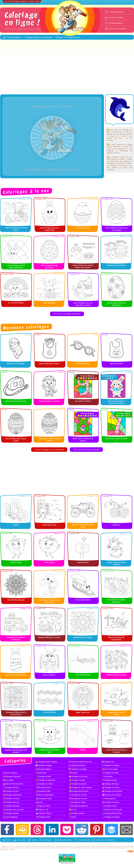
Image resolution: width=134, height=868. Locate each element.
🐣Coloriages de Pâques (111, 784)
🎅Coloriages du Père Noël (78, 776)
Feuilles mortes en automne (116, 675)
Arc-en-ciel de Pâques (16, 303)
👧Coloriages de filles (43, 791)
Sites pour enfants (67, 863)
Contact (34, 840)
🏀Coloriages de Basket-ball (45, 780)
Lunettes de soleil (83, 364)
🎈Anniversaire (107, 776)
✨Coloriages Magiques (43, 769)
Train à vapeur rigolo (83, 600)
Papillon (16, 525)
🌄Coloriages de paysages (78, 769)
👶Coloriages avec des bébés (112, 791)
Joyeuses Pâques (49, 712)
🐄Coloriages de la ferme (44, 784)
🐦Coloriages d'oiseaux (11, 788)
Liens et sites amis (84, 840)
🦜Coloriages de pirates (11, 813)
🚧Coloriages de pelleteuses (79, 806)
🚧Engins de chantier (43, 806)
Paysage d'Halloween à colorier (49, 637)
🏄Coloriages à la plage (77, 780)
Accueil (9, 840)
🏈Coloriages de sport (110, 780)
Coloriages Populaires (116, 12)
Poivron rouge (16, 562)
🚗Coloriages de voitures (77, 802)
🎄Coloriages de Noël (43, 776)
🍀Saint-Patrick (41, 773)
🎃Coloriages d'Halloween (12, 776)
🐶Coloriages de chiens (11, 791)
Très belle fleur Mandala (16, 600)
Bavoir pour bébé (116, 364)
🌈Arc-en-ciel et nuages (110, 769)
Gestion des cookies (65, 840)
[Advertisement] (26, 67)
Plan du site (21, 840)
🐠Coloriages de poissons (78, 784)
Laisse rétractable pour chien (16, 401)
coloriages (130, 846)
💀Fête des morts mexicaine (112, 795)
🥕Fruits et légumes (109, 799)
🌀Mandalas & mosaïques (110, 765)
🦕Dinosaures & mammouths (112, 810)
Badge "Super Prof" (83, 712)
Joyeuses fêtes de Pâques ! (116, 265)
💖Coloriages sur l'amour (11, 799)
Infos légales (47, 840)
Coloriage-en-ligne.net (14, 37)
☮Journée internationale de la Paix (80, 762)
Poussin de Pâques (83, 228)
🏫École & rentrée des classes (13, 784)
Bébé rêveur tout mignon (16, 364)
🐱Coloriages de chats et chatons (80, 788)
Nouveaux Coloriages (116, 17)
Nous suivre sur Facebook (118, 29)
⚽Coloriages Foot (108, 762)
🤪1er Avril (73, 810)
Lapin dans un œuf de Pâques (16, 675)
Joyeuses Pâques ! (49, 675)
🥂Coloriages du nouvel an (78, 799)
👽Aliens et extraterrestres (45, 795)
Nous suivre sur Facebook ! (105, 840)
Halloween (116, 525)
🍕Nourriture (73, 773)
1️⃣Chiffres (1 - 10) (42, 810)
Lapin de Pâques (49, 303)
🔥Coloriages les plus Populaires (46, 762)
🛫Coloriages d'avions (110, 806)
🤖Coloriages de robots (44, 799)
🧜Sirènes (73, 817)
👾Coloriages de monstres (78, 795)
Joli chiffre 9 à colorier (83, 401)
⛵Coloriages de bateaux (77, 765)
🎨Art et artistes (8, 780)
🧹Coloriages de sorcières (111, 817)
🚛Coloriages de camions (111, 802)
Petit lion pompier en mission (49, 401)
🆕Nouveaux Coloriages (44, 765)
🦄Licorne (39, 802)
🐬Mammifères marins (44, 788)
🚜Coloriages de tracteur (11, 806)
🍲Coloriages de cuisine (110, 773)
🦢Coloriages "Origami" (44, 813)
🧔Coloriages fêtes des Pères (112, 813)
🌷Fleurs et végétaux (10, 773)
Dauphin (83, 750)
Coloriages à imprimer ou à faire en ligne (39, 37)
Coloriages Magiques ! (116, 23)
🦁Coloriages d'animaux (11, 802)
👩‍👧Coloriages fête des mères (79, 791)
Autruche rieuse (83, 562)
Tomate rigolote (49, 562)
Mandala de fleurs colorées (83, 637)
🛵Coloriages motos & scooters (13, 810)
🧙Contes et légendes (10, 817)
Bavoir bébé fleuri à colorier (49, 364)
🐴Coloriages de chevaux (111, 788)
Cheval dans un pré (49, 525)
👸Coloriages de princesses (12, 795)
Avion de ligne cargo (83, 675)
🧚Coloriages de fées (43, 817)
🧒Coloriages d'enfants (77, 813)
